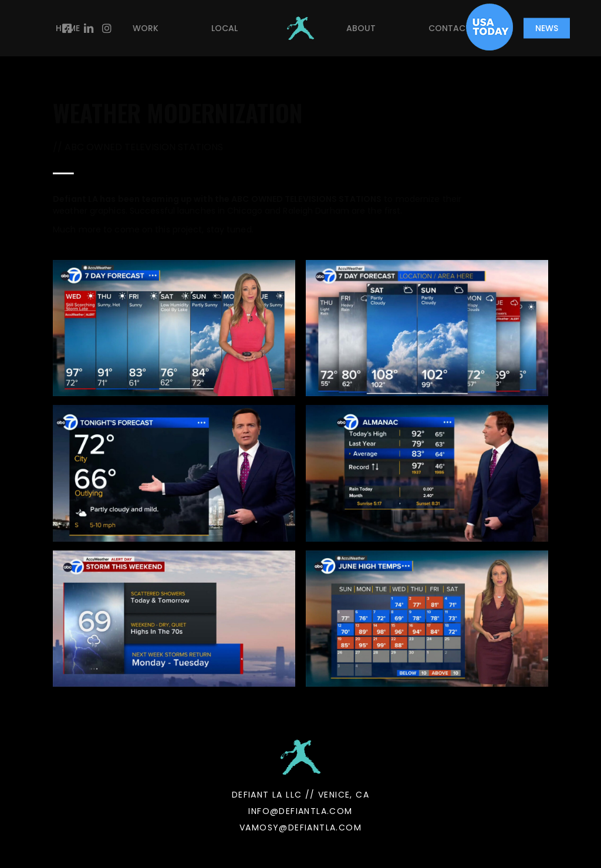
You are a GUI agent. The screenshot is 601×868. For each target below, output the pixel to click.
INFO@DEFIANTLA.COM (300, 811)
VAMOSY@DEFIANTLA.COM (300, 828)
